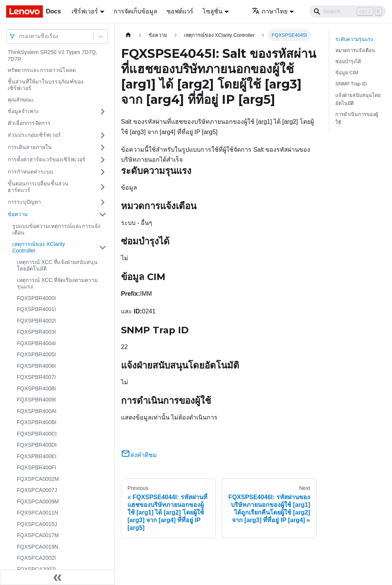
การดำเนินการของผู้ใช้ (357, 118)
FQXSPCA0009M (38, 501)
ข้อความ (18, 214)
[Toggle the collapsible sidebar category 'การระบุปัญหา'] (103, 202)
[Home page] (128, 35)
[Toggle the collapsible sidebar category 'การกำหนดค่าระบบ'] (103, 172)
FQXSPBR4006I (36, 366)
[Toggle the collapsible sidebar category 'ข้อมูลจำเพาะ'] (103, 111)
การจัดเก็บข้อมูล (136, 11)
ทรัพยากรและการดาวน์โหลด (42, 70)
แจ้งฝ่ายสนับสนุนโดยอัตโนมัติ (358, 99)
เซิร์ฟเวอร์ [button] (85, 11)
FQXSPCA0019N (38, 547)
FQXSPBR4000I (36, 298)
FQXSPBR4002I (36, 321)
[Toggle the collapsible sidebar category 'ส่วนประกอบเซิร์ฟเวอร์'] (103, 135)
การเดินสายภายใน (30, 147)
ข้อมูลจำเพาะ (23, 111)
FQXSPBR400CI (37, 434)
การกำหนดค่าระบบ (30, 172)
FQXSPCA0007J (37, 490)
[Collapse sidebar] (57, 577)
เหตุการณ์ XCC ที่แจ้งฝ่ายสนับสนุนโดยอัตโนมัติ (57, 265)
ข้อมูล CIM (347, 73)
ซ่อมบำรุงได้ (348, 61)
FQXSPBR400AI (37, 411)
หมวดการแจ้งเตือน (355, 50)
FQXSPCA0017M (38, 535)
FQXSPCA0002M (38, 479)
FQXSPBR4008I (36, 388)
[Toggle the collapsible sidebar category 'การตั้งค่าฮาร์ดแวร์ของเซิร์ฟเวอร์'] (103, 160)
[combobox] (20, 36)
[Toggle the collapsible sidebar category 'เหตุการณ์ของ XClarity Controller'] (103, 248)
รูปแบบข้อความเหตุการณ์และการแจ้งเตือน (56, 229)
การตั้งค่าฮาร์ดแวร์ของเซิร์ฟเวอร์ (47, 159)
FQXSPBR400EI (37, 456)
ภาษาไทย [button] (270, 11)
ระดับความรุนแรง (354, 39)
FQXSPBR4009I (36, 400)
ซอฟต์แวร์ (180, 11)
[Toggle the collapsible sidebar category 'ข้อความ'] (103, 215)
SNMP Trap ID (351, 84)
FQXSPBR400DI (37, 445)
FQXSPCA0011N (38, 513)
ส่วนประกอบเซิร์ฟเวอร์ (34, 135)
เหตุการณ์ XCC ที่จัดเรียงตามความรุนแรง (57, 283)
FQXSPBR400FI (37, 467)
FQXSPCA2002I (36, 558)
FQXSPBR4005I (36, 354)
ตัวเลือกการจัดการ (29, 123)
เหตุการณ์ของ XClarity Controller (39, 247)
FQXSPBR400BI (37, 422)
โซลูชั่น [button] (212, 11)
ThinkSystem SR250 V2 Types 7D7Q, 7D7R (52, 56)
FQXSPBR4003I (36, 332)
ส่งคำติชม (139, 455)
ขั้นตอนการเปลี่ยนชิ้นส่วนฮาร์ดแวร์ (38, 187)
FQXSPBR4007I (36, 377)
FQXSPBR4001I (36, 309)
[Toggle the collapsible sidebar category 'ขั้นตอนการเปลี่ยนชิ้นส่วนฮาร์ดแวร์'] (103, 187)
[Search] (348, 11)
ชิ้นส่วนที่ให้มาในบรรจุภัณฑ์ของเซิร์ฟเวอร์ (46, 85)
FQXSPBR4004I (36, 343)
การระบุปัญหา (24, 202)
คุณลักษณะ (21, 100)
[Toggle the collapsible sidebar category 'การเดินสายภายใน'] (103, 147)
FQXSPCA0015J (37, 524)
